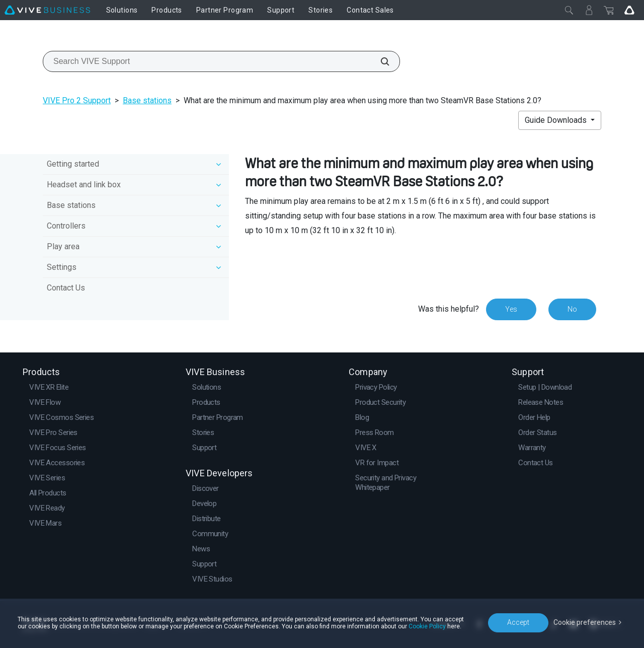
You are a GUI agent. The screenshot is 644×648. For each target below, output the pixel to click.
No (572, 309)
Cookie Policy (427, 626)
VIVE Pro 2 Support (77, 100)
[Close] (569, 10)
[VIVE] (47, 10)
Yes (511, 309)
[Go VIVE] (629, 10)
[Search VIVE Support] (379, 61)
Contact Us (66, 288)
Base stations (147, 100)
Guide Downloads (557, 120)
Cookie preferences (585, 622)
